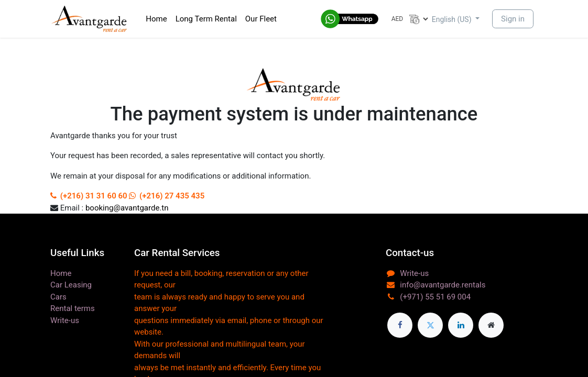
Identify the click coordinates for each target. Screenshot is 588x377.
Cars (58, 297)
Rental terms (73, 308)
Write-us (65, 320)
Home (61, 273)
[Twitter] (430, 325)
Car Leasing (71, 285)
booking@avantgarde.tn (127, 208)
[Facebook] (400, 325)
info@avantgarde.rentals (443, 285)
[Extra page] (491, 325)
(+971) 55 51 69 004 (435, 297)
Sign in (513, 19)
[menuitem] (156, 19)
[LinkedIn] (461, 325)
